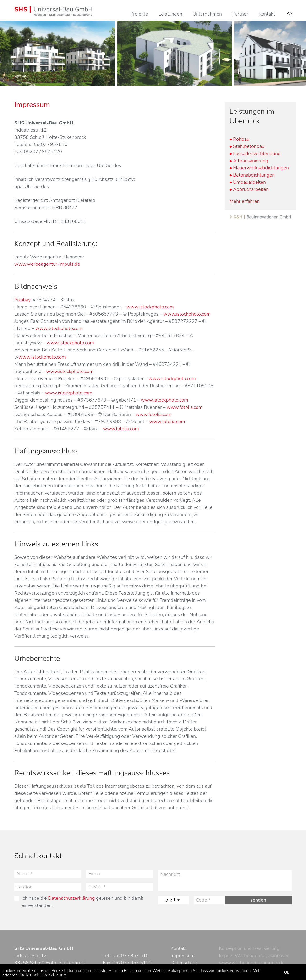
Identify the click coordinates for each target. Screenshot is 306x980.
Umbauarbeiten (249, 182)
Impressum (183, 956)
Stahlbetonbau (249, 146)
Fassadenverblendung (257, 153)
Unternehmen (207, 14)
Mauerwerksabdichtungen (261, 168)
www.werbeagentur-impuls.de (47, 264)
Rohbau (241, 139)
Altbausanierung (251, 161)
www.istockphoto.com (150, 307)
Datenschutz (184, 963)
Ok (286, 972)
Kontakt (267, 14)
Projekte (139, 14)
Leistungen (170, 14)
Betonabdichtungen (254, 175)
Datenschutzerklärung (71, 898)
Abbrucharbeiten (251, 189)
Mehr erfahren (245, 201)
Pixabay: (23, 300)
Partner (240, 14)
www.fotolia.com (185, 407)
